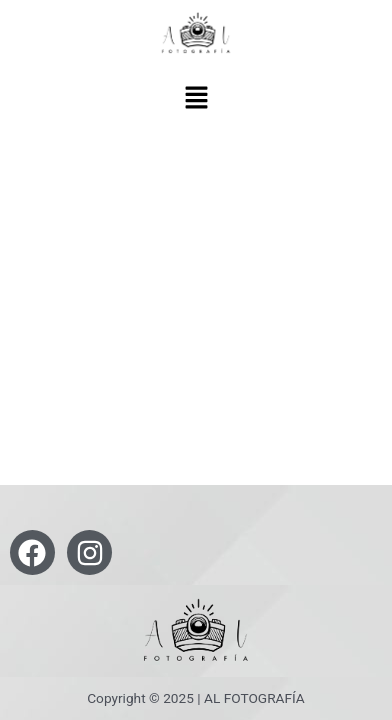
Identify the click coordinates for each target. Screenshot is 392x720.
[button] (196, 99)
